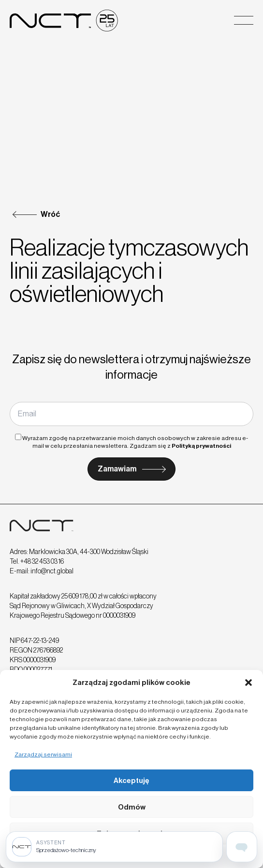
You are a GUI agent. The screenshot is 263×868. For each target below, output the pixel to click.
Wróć (50, 214)
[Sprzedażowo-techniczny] (114, 847)
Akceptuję (131, 781)
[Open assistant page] (242, 847)
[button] (248, 683)
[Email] (131, 414)
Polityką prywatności (201, 446)
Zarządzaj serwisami (43, 754)
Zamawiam (117, 469)
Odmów (132, 807)
